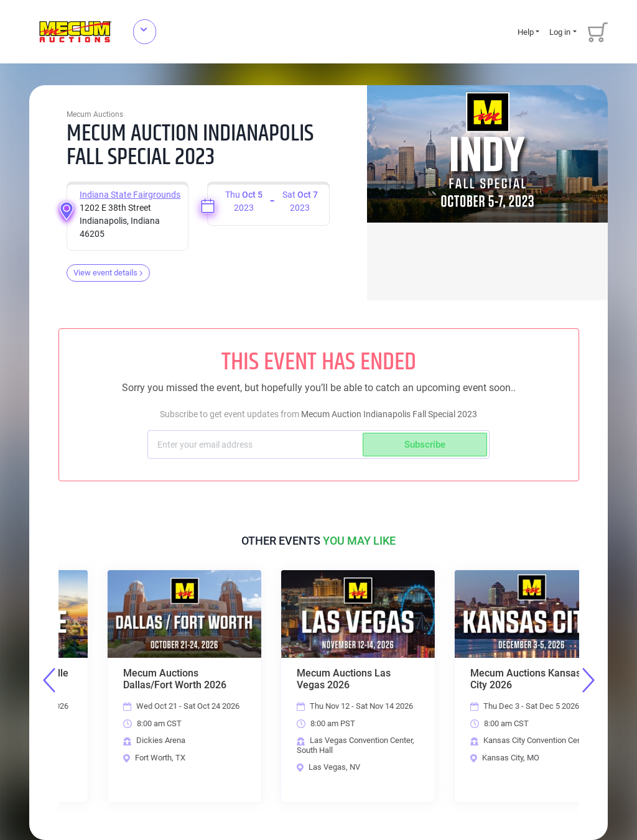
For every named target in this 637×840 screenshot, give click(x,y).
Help (526, 32)
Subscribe (425, 445)
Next (588, 680)
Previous (49, 680)
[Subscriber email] (257, 445)
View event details (108, 273)
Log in (560, 32)
